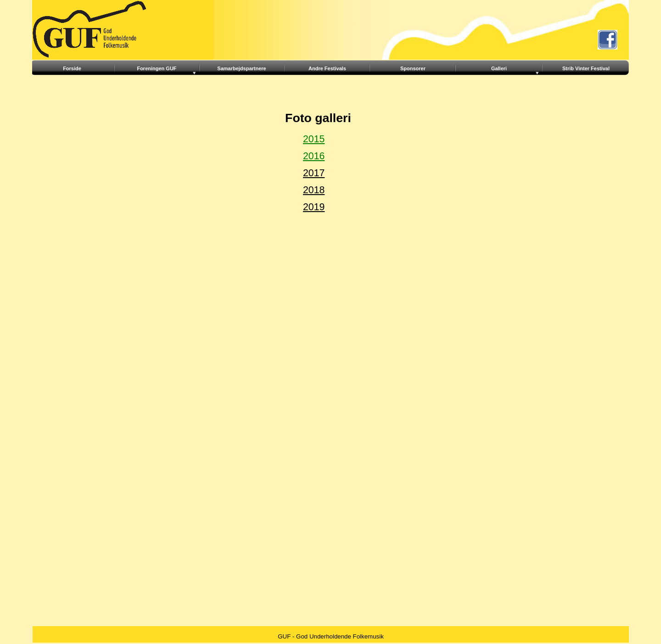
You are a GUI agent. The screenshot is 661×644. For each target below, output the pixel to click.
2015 (314, 139)
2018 (314, 190)
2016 (314, 156)
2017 (314, 173)
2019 (314, 207)
